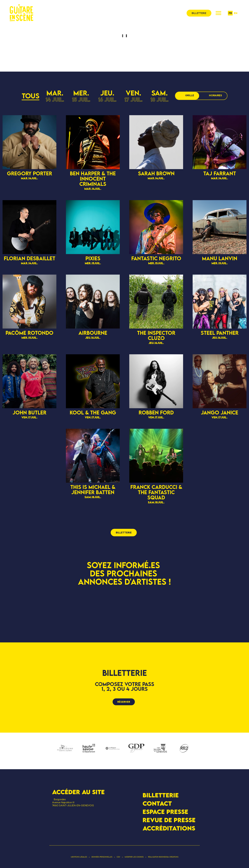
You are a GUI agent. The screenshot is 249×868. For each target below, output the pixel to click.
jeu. (107, 96)
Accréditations (169, 828)
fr (230, 13)
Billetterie (161, 795)
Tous (31, 96)
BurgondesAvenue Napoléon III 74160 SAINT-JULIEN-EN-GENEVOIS (73, 802)
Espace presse (165, 812)
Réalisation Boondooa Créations (163, 857)
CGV (118, 857)
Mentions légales (79, 857)
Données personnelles (102, 857)
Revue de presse (169, 820)
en (236, 13)
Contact (157, 803)
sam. (160, 96)
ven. (134, 96)
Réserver (124, 702)
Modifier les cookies (134, 857)
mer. (81, 96)
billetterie (199, 13)
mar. (55, 96)
